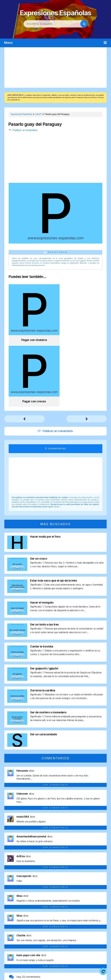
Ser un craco (39, 492)
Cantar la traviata (42, 580)
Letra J (99, 934)
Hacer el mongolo (42, 536)
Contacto (69, 976)
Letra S (80, 939)
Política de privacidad (86, 971)
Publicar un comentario (25, 130)
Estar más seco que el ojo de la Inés (53, 514)
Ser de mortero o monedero (48, 645)
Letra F (61, 934)
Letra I (90, 934)
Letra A (12, 934)
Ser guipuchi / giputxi (44, 601)
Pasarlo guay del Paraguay (35, 124)
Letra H (80, 934)
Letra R (70, 939)
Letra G (70, 934)
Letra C (31, 934)
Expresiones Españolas (56, 12)
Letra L (11, 939)
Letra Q (60, 939)
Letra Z (65, 944)
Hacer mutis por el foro (45, 470)
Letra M (21, 939)
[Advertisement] (55, 67)
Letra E (51, 934)
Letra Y (55, 944)
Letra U (100, 939)
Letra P (51, 939)
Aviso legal (63, 971)
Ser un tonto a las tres (44, 558)
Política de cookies (47, 976)
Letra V (46, 944)
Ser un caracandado (44, 667)
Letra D (41, 934)
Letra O (41, 939)
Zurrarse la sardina (43, 623)
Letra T (90, 939)
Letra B (22, 934)
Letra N (31, 939)
